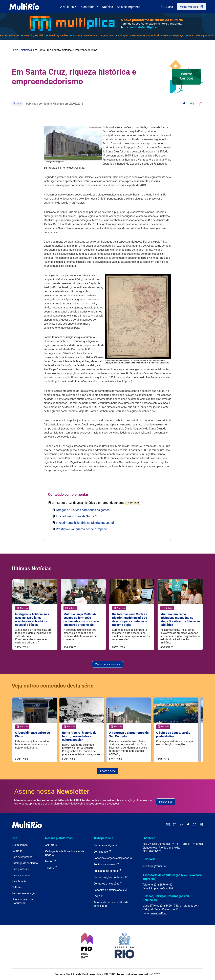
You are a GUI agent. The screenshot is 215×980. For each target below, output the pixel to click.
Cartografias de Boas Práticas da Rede (65, 853)
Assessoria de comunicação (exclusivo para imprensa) (172, 877)
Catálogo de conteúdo (25, 863)
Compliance (102, 851)
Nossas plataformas (59, 838)
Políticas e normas (106, 864)
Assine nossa (52, 791)
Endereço (149, 838)
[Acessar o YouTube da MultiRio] (168, 825)
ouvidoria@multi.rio (154, 866)
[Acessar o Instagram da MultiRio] (175, 825)
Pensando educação (24, 893)
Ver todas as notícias (107, 664)
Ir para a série (108, 771)
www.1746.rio (159, 913)
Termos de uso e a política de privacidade (111, 904)
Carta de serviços (105, 845)
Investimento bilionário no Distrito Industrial (85, 523)
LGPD (99, 896)
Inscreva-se (166, 802)
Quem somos (20, 845)
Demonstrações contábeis (111, 877)
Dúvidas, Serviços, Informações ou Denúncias (166, 898)
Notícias (107, 7)
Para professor (20, 869)
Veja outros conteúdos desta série (53, 686)
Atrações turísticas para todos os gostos (83, 510)
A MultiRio (69, 7)
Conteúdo (90, 7)
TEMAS (51, 868)
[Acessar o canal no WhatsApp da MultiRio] (195, 825)
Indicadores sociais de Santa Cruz (78, 516)
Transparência (103, 838)
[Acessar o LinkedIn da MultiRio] (201, 825)
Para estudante (21, 875)
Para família (19, 881)
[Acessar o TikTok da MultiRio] (181, 825)
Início (15, 50)
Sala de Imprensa (129, 7)
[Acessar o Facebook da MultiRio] (188, 825)
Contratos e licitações (108, 883)
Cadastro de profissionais (110, 890)
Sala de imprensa (22, 857)
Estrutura (17, 851)
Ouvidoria (149, 859)
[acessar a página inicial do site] (24, 7)
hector (51, 861)
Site (14, 838)
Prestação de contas (107, 871)
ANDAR (51, 845)
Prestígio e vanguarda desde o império (81, 529)
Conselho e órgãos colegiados (113, 858)
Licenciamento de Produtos (22, 901)
